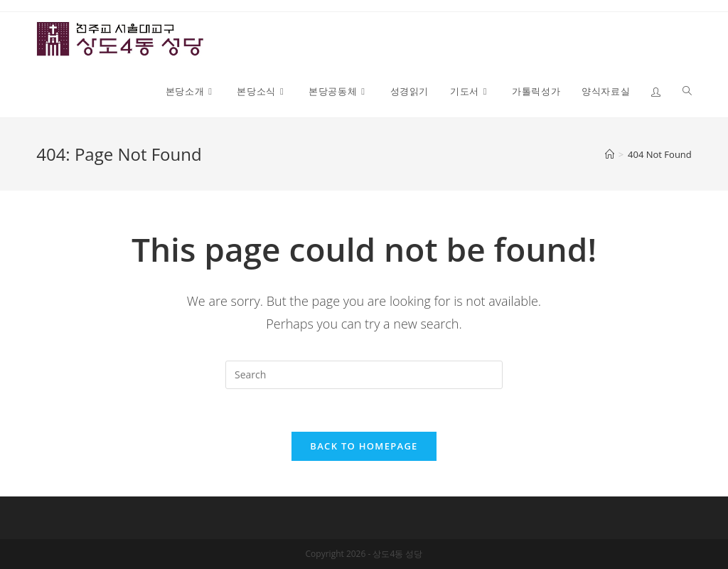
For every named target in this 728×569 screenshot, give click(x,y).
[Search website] (687, 91)
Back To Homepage (364, 446)
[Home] (610, 154)
